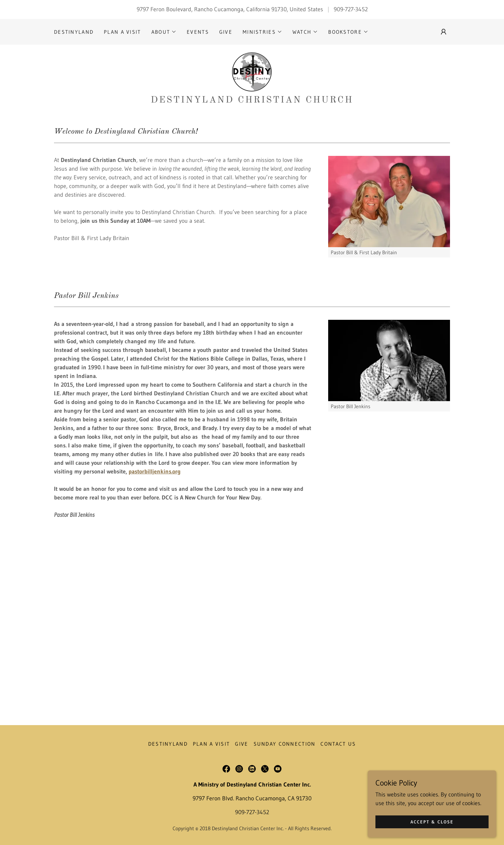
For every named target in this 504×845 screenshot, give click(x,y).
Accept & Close (432, 835)
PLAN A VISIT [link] (122, 32)
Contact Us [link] (338, 744)
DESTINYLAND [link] (74, 32)
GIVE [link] (226, 32)
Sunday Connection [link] (285, 744)
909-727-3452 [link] (351, 9)
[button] (164, 32)
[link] (252, 72)
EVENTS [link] (198, 32)
